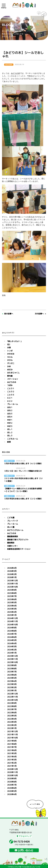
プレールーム (13, 404)
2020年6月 (12, 788)
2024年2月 (12, 650)
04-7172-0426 (22, 842)
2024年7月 (12, 634)
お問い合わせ (26, 850)
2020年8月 (12, 782)
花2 (9, 344)
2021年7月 (12, 747)
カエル (10, 357)
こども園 (11, 518)
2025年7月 (12, 596)
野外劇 (10, 376)
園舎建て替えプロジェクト (18, 540)
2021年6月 (12, 750)
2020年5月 (12, 791)
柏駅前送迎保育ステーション (19, 549)
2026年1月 (12, 577)
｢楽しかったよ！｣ (14, 341)
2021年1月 (12, 766)
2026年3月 (12, 571)
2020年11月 (12, 772)
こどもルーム (13, 439)
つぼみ (10, 385)
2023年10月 (12, 662)
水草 (9, 348)
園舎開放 (11, 543)
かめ (9, 366)
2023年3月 (12, 684)
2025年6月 (12, 599)
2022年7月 (12, 709)
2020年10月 (12, 775)
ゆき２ (10, 423)
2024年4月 (12, 643)
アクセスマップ (24, 836)
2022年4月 (12, 719)
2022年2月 (12, 725)
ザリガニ (11, 363)
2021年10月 (12, 738)
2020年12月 (12, 769)
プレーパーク (13, 521)
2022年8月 (12, 706)
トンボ (10, 351)
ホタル (10, 360)
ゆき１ (10, 420)
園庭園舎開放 (13, 536)
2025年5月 (12, 602)
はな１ (10, 407)
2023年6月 (12, 675)
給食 (9, 442)
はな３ (10, 414)
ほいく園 (11, 527)
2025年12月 (12, 581)
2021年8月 (12, 744)
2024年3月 (12, 646)
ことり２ (11, 392)
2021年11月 (12, 734)
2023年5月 (12, 678)
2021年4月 (12, 757)
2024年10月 (12, 625)
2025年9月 (12, 590)
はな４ (10, 417)
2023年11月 (12, 659)
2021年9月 (12, 741)
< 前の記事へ (8, 314)
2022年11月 (12, 697)
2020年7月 (12, 785)
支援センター (13, 546)
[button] (4, 5)
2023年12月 (12, 656)
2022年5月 (12, 716)
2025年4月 (12, 606)
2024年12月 (12, 618)
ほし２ (10, 432)
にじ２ (10, 401)
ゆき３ (10, 426)
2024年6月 (12, 637)
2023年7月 (12, 672)
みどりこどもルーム (15, 530)
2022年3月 (12, 722)
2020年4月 (12, 794)
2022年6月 (12, 713)
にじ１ (10, 398)
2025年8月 (12, 593)
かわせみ (11, 354)
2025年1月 (12, 615)
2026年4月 (12, 568)
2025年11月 (12, 584)
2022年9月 (12, 703)
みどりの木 (15, 73)
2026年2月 (12, 574)
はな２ (10, 410)
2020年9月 (12, 779)
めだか (10, 370)
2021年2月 (12, 763)
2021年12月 (12, 731)
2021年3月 (12, 760)
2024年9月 (12, 628)
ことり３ (11, 395)
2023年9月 (12, 665)
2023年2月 (12, 687)
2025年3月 (12, 609)
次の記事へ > (40, 314)
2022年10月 (12, 700)
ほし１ (10, 429)
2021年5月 (12, 753)
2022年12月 (12, 694)
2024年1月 (12, 653)
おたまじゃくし (13, 373)
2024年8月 (12, 631)
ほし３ (10, 436)
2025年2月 (12, 612)
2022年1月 (12, 728)
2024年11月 (12, 621)
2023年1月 (12, 690)
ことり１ (11, 388)
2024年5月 (12, 640)
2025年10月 (12, 587)
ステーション (13, 379)
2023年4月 (12, 681)
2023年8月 (12, 669)
